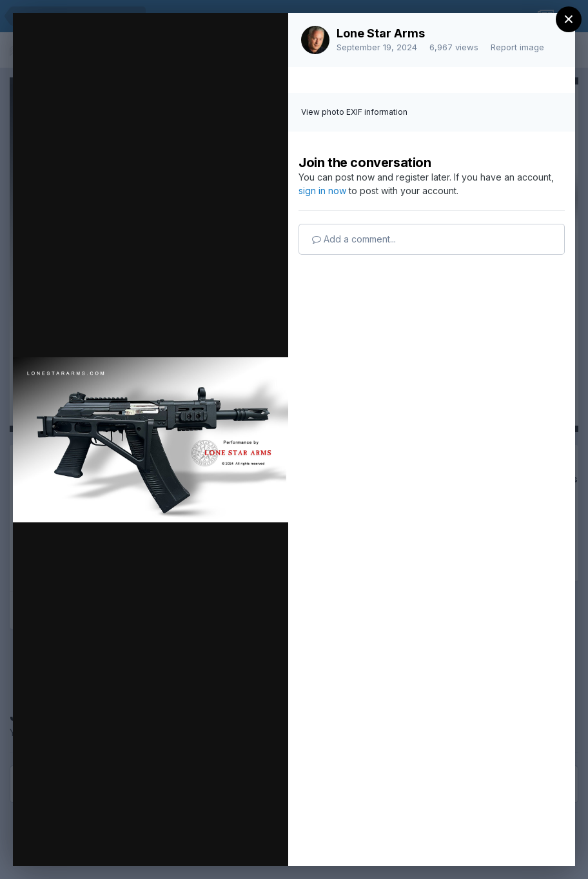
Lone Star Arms (381, 33)
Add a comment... (354, 239)
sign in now (322, 191)
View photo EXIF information (354, 112)
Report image (517, 47)
